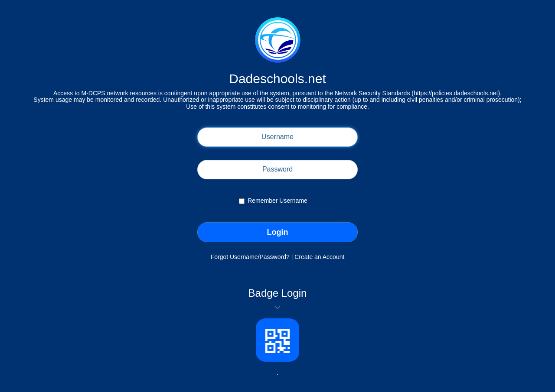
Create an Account (319, 257)
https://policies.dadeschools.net (456, 93)
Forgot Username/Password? (250, 257)
